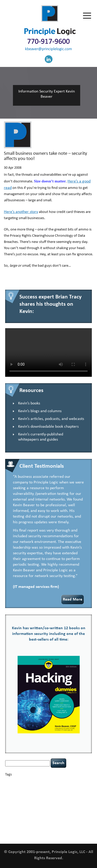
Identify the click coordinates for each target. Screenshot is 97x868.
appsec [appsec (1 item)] (14, 782)
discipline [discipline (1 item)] (76, 791)
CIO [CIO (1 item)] (43, 787)
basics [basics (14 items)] (27, 780)
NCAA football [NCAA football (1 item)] (64, 806)
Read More (73, 600)
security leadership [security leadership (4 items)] (56, 814)
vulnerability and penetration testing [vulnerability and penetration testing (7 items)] (45, 826)
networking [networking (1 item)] (80, 806)
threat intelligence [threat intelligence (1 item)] (58, 819)
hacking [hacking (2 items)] (51, 796)
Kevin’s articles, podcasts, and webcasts (51, 419)
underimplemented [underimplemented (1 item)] (33, 824)
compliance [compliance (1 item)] (53, 787)
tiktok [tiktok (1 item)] (73, 819)
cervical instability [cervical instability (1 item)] (29, 787)
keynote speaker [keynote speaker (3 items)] (20, 806)
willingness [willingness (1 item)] (78, 830)
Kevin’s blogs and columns (40, 411)
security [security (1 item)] (32, 815)
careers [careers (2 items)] (74, 781)
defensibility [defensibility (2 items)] (61, 791)
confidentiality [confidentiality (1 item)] (69, 787)
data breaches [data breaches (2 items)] (41, 791)
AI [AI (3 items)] (7, 781)
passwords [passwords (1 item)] (26, 810)
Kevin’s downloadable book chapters (48, 427)
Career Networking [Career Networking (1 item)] (57, 782)
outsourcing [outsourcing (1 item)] (12, 810)
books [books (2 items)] (41, 781)
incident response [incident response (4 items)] (71, 800)
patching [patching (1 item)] (38, 810)
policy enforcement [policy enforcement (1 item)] (56, 810)
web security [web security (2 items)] (61, 830)
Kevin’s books (29, 403)
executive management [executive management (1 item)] (31, 796)
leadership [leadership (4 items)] (45, 806)
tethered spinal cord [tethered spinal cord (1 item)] (35, 819)
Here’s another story (21, 212)
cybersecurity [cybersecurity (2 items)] (20, 791)
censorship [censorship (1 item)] (12, 787)
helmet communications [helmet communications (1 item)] (39, 801)
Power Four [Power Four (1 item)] (74, 810)
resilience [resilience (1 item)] (21, 815)
